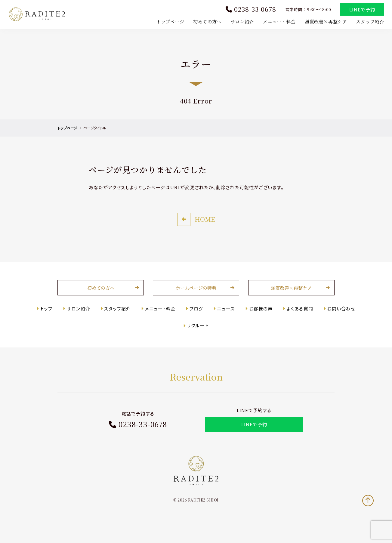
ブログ (196, 320)
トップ (50, 320)
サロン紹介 (241, 22)
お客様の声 (259, 320)
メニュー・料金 (278, 22)
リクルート (198, 337)
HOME (205, 230)
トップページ (169, 22)
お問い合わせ (338, 320)
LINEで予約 (361, 10)
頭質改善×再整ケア (325, 22)
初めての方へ (206, 22)
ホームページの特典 (196, 299)
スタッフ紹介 (369, 22)
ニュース (225, 320)
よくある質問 (298, 320)
